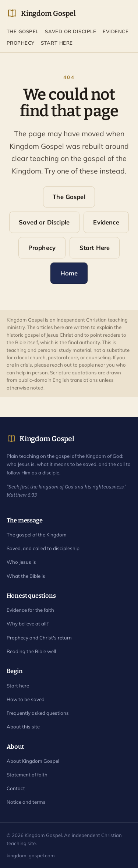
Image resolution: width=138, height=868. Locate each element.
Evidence (116, 31)
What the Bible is (26, 576)
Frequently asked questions (38, 713)
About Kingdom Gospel (33, 761)
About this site (23, 727)
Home (69, 273)
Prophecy (21, 43)
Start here (18, 686)
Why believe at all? (28, 624)
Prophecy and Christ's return (39, 638)
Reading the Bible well (31, 651)
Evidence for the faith (30, 610)
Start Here (57, 43)
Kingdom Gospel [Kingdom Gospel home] (41, 14)
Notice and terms (26, 802)
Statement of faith (27, 775)
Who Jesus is (21, 562)
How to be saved (26, 699)
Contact (16, 788)
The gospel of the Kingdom (37, 535)
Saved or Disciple (70, 31)
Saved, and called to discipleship (43, 548)
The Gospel (23, 31)
